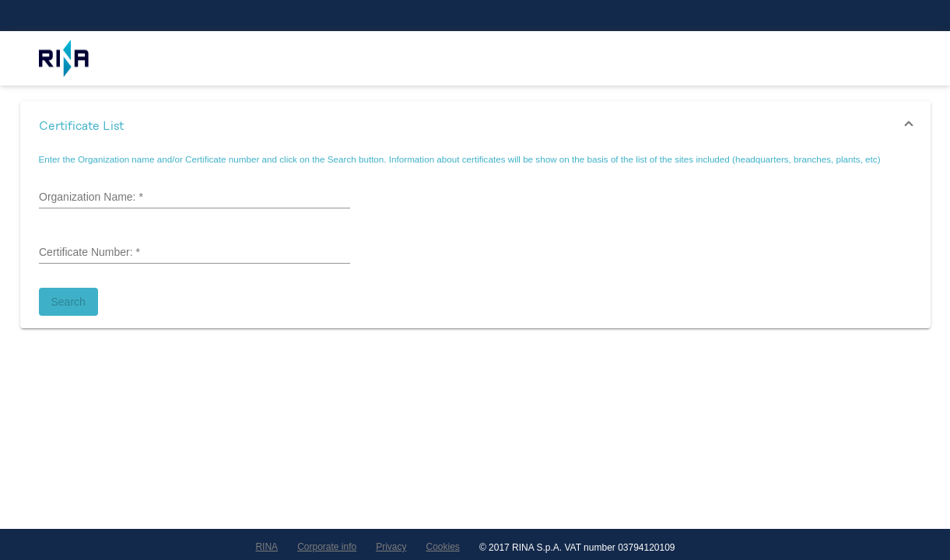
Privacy (391, 547)
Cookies (443, 547)
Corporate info (327, 547)
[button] (475, 126)
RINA (266, 547)
